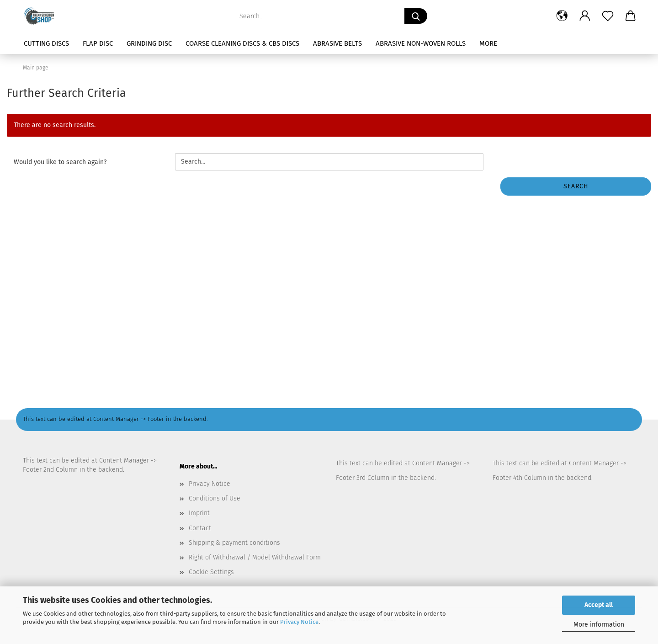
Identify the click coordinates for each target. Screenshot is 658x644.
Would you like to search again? (60, 162)
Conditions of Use (215, 498)
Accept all (599, 605)
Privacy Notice (299, 622)
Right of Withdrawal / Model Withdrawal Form (255, 557)
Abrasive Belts (337, 43)
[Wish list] (608, 16)
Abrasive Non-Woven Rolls (421, 43)
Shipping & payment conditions (234, 543)
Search (576, 186)
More (488, 43)
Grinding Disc (149, 43)
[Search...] (416, 16)
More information (599, 625)
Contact (200, 528)
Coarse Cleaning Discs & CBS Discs (242, 43)
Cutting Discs (46, 43)
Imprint (199, 513)
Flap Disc (98, 43)
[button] (562, 16)
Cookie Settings (211, 572)
